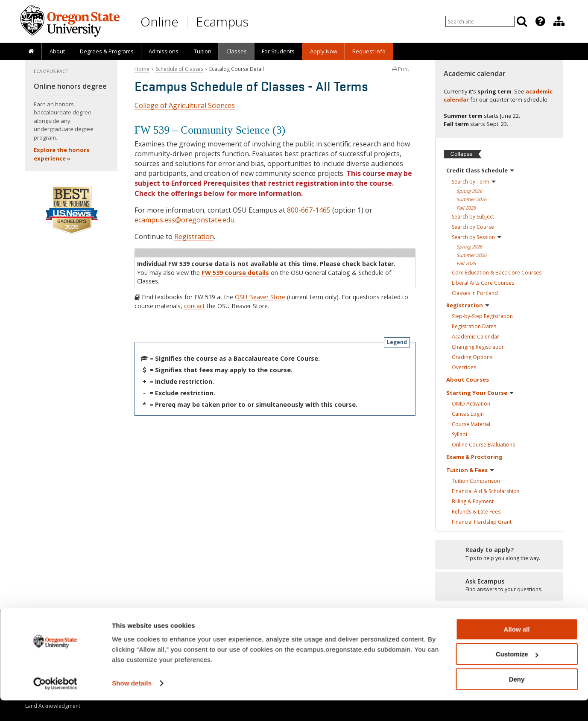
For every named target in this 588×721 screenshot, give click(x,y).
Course (471, 424)
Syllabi (459, 434)
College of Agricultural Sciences (185, 105)
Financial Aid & (486, 491)
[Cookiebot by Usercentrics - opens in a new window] (55, 704)
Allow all (517, 650)
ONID (471, 404)
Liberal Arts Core (483, 283)
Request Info (369, 51)
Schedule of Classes (179, 69)
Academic (475, 337)
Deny (517, 700)
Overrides (464, 367)
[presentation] (540, 21)
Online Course (483, 445)
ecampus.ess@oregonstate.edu (184, 220)
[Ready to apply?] (499, 554)
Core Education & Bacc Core (497, 273)
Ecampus (222, 22)
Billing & (473, 501)
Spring (469, 191)
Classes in (475, 293)
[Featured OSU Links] (540, 21)
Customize (517, 675)
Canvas (468, 414)
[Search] (522, 21)
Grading (472, 357)
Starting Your (480, 393)
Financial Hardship (482, 522)
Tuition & (470, 470)
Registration (194, 236)
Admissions (164, 51)
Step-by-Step (482, 316)
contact (195, 306)
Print (401, 69)
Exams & (474, 457)
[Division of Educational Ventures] (559, 21)
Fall (466, 208)
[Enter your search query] (480, 21)
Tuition (203, 51)
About (57, 51)
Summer (471, 199)
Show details (132, 704)
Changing (478, 347)
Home (142, 69)
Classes (237, 51)
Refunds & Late (476, 512)
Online (159, 22)
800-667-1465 (309, 210)
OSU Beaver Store (260, 297)
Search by (474, 182)
